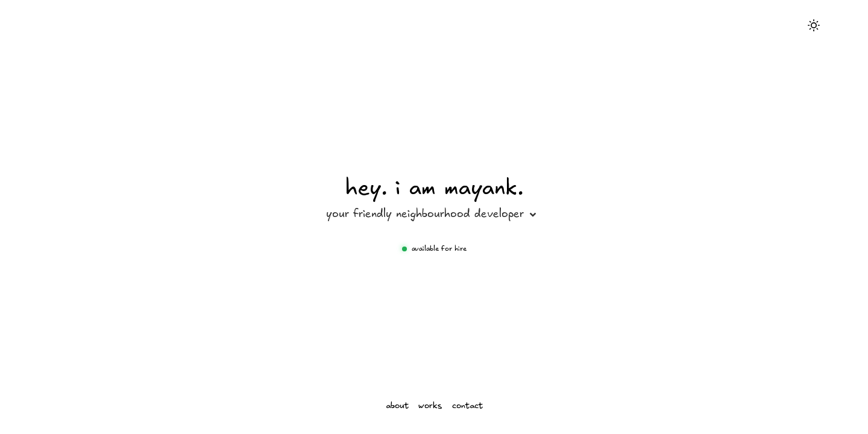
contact (467, 406)
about (397, 406)
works (430, 406)
